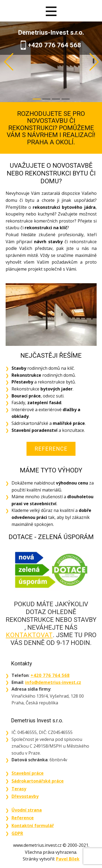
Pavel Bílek (68, 859)
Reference (51, 449)
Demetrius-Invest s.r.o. (51, 33)
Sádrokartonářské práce (38, 781)
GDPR (17, 833)
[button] (9, 62)
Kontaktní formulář (33, 826)
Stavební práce (28, 773)
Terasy (19, 789)
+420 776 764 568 (54, 45)
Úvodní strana (27, 810)
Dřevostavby (25, 796)
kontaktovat (29, 635)
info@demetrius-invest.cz (53, 682)
